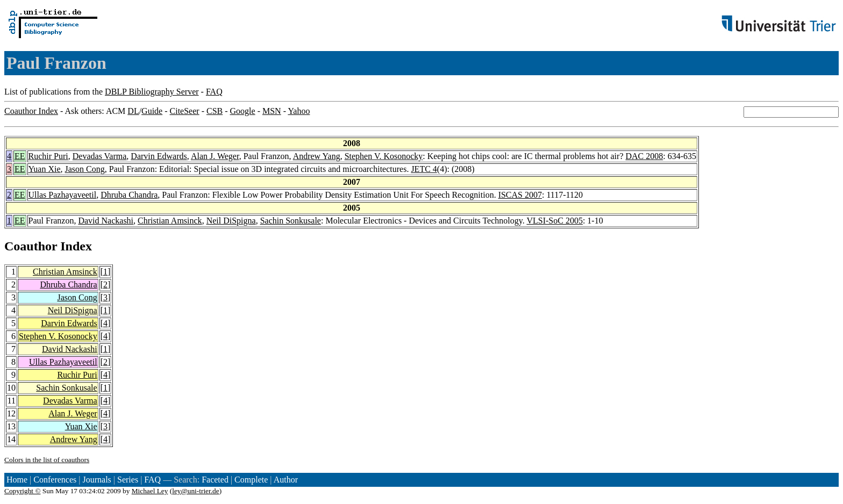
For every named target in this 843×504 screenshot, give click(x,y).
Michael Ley (150, 491)
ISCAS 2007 (520, 195)
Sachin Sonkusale (291, 221)
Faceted (215, 480)
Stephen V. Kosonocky (384, 156)
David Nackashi (106, 221)
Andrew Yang (317, 156)
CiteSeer (185, 111)
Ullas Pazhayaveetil (63, 195)
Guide (152, 111)
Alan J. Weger (215, 156)
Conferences (55, 480)
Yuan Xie (45, 169)
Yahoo (299, 111)
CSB (215, 111)
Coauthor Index (31, 111)
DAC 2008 (645, 156)
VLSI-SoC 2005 (554, 221)
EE (20, 156)
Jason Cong (85, 169)
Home (17, 480)
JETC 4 (424, 169)
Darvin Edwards (159, 156)
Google (243, 111)
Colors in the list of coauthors (47, 460)
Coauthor (31, 246)
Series (128, 480)
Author (286, 480)
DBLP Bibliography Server (152, 92)
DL (133, 111)
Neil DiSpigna (231, 221)
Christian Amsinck (170, 221)
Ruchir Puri (48, 156)
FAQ (214, 92)
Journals (97, 480)
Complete (251, 480)
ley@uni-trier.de (195, 491)
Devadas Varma (100, 156)
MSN (272, 111)
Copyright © (23, 491)
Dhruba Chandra (129, 195)
